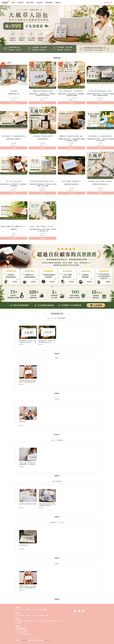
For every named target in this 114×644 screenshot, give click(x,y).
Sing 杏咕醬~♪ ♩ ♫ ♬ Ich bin (56, 621)
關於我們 (21, 610)
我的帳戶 (27, 610)
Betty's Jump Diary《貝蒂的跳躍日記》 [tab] (57, 318)
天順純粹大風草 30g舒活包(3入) (71, 184)
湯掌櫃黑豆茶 (14, 229)
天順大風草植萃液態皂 (43, 139)
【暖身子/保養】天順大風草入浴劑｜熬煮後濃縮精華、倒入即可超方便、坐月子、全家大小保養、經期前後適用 (28, 463)
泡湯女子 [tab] (57, 358)
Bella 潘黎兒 (18, 623)
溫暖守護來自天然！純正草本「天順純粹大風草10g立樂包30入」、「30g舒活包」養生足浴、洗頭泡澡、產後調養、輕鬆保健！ (47, 341)
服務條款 (45, 610)
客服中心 (58, 3)
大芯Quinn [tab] (57, 399)
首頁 (13, 3)
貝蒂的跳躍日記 (19, 621)
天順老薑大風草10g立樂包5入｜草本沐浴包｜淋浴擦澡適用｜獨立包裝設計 (100, 140)
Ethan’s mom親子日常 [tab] (57, 440)
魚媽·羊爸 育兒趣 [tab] (57, 481)
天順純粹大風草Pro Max (14, 94)
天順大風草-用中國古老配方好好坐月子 (28, 505)
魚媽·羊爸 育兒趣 (29, 621)
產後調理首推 (22, 422)
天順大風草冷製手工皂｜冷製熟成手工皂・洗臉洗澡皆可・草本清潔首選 (14, 185)
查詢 (16, 610)
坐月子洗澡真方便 (23, 545)
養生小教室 (30, 3)
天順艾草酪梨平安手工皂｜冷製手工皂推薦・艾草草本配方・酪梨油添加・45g (43, 230)
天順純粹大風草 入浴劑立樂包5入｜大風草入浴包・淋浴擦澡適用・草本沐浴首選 (43, 185)
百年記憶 (39, 3)
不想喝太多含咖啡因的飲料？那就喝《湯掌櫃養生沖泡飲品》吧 (47, 505)
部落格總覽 (49, 3)
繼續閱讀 (21, 344)
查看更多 (57, 354)
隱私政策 (39, 610)
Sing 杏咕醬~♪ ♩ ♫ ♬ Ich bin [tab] (57, 522)
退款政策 (33, 610)
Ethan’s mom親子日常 (41, 621)
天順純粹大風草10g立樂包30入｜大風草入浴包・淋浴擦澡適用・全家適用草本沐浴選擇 (100, 95)
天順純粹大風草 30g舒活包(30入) (100, 184)
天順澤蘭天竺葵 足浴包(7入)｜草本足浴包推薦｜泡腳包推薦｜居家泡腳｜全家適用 (71, 140)
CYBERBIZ (47, 640)
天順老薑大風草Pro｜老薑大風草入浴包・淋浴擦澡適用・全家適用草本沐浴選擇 (71, 95)
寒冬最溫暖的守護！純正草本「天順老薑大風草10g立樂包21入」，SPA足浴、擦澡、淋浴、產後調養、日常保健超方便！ (28, 341)
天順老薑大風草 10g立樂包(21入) (14, 139)
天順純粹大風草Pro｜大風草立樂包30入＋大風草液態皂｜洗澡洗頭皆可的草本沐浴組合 (43, 95)
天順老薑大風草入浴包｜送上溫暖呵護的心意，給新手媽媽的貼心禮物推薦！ (28, 381)
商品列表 (21, 3)
